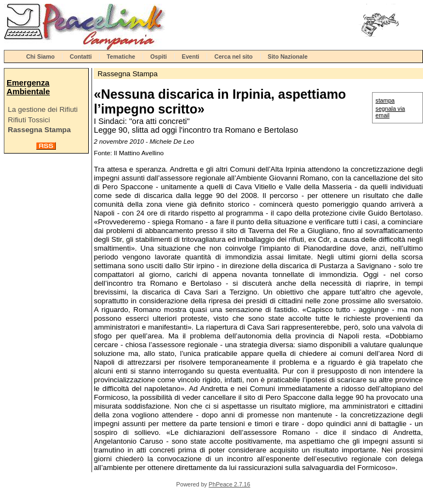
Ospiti (158, 56)
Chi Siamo (41, 56)
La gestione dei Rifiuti (42, 109)
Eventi (191, 56)
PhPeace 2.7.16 (230, 484)
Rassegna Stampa (39, 130)
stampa (385, 100)
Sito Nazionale (288, 56)
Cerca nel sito (233, 56)
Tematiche (121, 56)
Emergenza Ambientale (28, 87)
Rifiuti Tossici (29, 120)
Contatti (81, 56)
